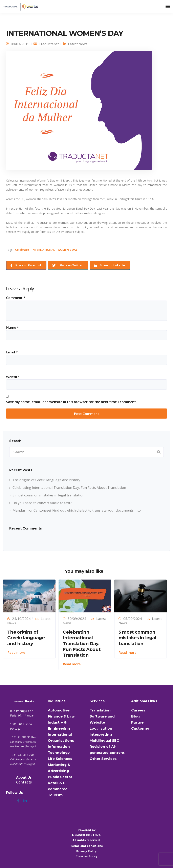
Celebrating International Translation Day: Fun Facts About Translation (69, 487)
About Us (24, 777)
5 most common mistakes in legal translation (48, 495)
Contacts (24, 782)
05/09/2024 (133, 619)
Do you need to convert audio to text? (42, 503)
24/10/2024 (21, 619)
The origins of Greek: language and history (46, 480)
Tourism (55, 795)
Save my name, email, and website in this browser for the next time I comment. (71, 402)
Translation (100, 710)
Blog (135, 716)
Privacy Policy (86, 851)
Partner (138, 722)
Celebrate (22, 250)
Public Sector (60, 777)
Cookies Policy (87, 856)
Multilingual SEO (105, 741)
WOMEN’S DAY (67, 250)
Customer (140, 728)
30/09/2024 (77, 619)
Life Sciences (60, 759)
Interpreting (101, 734)
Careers (138, 710)
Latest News (78, 44)
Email (12, 352)
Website (13, 377)
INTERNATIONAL (43, 250)
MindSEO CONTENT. (87, 835)
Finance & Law (61, 716)
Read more (16, 652)
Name (12, 327)
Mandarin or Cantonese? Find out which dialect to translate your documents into (77, 510)
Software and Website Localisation (102, 722)
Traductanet (49, 44)
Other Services (103, 759)
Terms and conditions (86, 846)
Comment (16, 298)
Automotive (59, 710)
